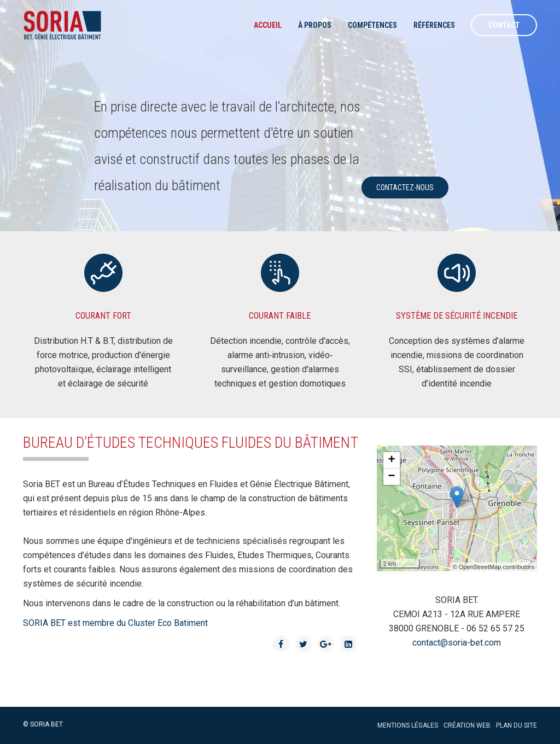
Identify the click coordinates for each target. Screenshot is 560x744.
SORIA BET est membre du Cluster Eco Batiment (115, 623)
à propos (315, 25)
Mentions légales (408, 725)
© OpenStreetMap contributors (494, 567)
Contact (504, 25)
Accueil (268, 25)
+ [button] (392, 460)
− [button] (392, 477)
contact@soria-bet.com (457, 643)
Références (434, 25)
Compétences (372, 25)
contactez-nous (405, 188)
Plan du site (517, 725)
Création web (467, 725)
